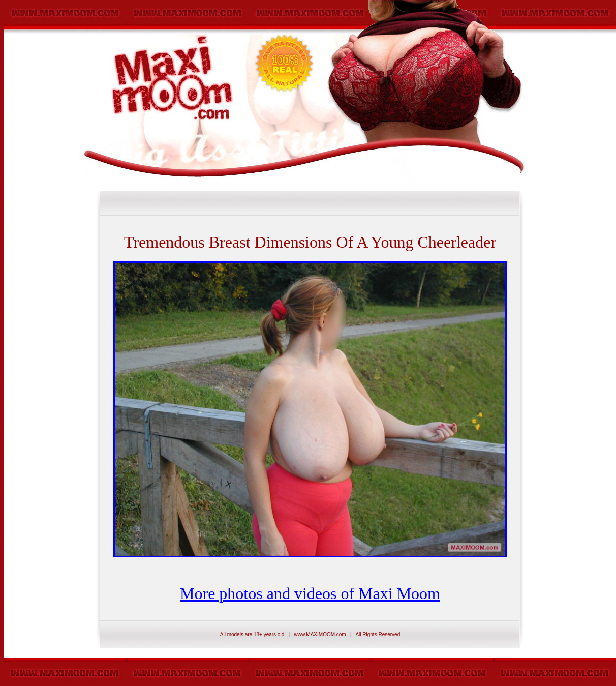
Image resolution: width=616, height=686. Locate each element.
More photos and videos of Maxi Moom (310, 593)
